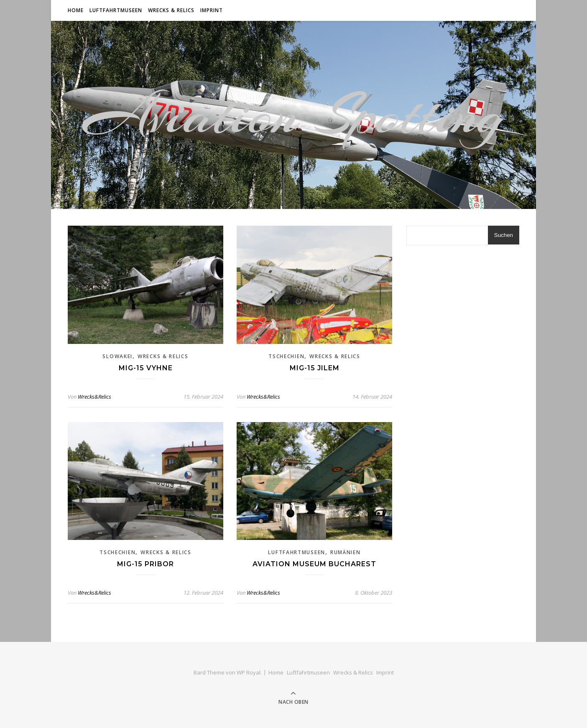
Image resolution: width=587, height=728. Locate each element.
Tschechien (286, 356)
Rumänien (346, 552)
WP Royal (249, 672)
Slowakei (117, 356)
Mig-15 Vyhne (146, 368)
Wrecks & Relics (171, 10)
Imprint (212, 10)
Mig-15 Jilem (315, 368)
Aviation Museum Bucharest (314, 564)
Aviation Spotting (293, 115)
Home (76, 10)
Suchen (504, 235)
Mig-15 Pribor (145, 564)
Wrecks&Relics (94, 397)
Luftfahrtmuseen (116, 10)
